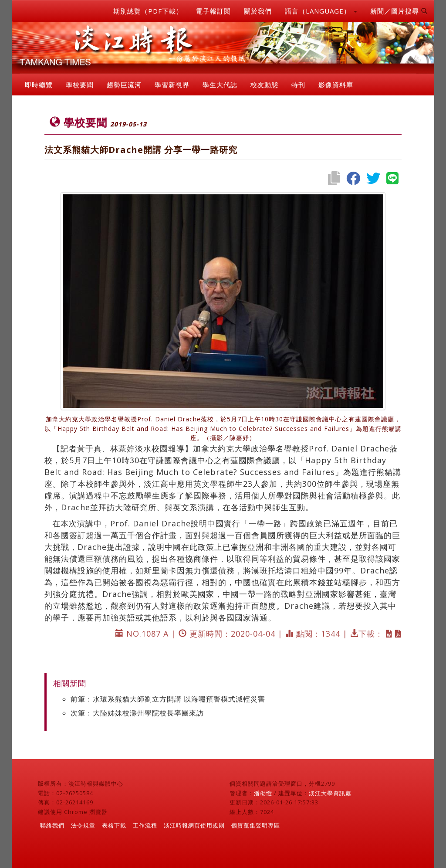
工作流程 (145, 825)
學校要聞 (80, 85)
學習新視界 (172, 85)
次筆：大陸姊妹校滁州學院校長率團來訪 (137, 713)
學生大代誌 (220, 85)
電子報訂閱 (213, 11)
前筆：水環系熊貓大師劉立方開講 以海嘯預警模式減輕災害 (168, 699)
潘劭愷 (263, 793)
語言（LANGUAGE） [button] (321, 11)
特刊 (298, 85)
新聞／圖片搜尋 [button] (399, 11)
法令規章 (83, 825)
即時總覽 (39, 85)
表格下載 (114, 825)
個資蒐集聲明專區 (256, 825)
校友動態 (264, 85)
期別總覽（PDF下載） (148, 11)
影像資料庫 (336, 85)
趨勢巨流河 (124, 85)
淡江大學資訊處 (330, 793)
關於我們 (258, 11)
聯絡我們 (52, 825)
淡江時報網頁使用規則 (194, 825)
